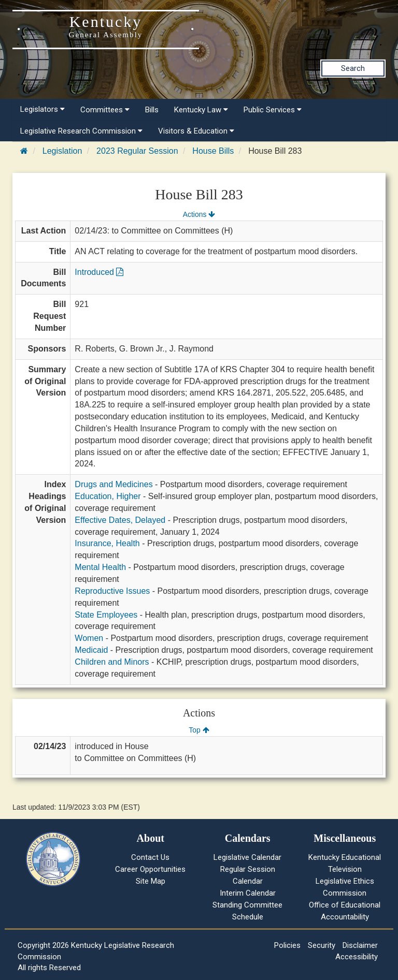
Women (89, 638)
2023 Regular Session (137, 151)
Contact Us (150, 857)
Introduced (99, 272)
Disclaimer (360, 945)
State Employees (106, 615)
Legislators (42, 109)
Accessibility (357, 957)
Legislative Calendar (247, 857)
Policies (287, 945)
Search (353, 68)
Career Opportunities (150, 869)
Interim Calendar (248, 893)
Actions (199, 214)
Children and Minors (112, 662)
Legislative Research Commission (81, 131)
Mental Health (100, 567)
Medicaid (91, 650)
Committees (105, 110)
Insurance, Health (107, 543)
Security (322, 945)
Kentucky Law (201, 110)
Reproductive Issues (112, 591)
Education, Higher (108, 496)
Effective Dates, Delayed (120, 520)
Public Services (273, 110)
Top (199, 730)
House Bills (213, 151)
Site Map (151, 881)
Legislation (62, 151)
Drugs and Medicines (113, 484)
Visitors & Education (196, 131)
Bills (152, 110)
